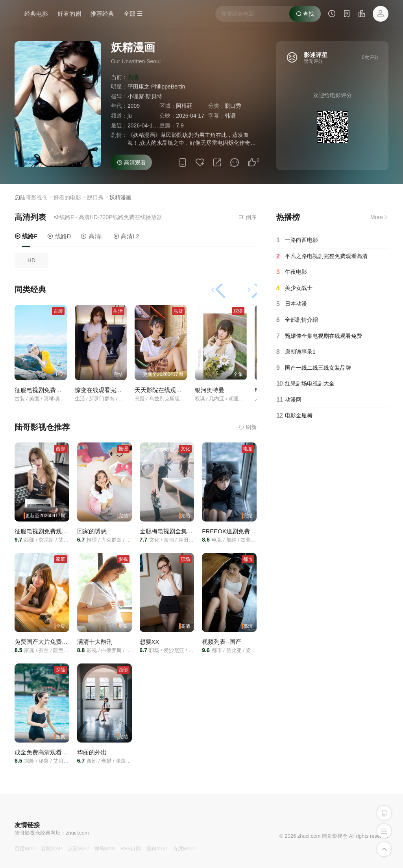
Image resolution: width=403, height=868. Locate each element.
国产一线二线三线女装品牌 (314, 368)
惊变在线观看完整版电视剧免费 (116, 390)
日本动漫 (292, 304)
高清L (92, 236)
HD (31, 260)
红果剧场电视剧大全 (305, 384)
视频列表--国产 (222, 642)
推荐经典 (102, 14)
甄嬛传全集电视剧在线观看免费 (319, 336)
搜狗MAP (157, 849)
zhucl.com (77, 833)
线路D (59, 236)
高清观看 (131, 162)
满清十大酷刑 (95, 642)
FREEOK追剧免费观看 (232, 531)
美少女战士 (294, 288)
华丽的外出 (92, 752)
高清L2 (126, 236)
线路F (26, 236)
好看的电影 (67, 197)
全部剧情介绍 (297, 320)
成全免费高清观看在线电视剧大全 (59, 752)
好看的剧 (69, 14)
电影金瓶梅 (294, 416)
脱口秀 (95, 197)
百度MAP (25, 849)
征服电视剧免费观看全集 (47, 390)
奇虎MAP (183, 849)
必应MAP (78, 849)
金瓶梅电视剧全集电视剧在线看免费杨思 (193, 531)
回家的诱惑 (92, 531)
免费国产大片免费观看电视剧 (53, 642)
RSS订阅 (131, 849)
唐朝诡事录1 (296, 352)
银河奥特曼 (210, 390)
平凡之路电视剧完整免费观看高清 (322, 256)
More (379, 217)
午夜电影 (292, 272)
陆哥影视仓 (34, 197)
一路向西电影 (297, 240)
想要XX (150, 642)
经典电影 (36, 14)
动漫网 (289, 400)
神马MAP (105, 849)
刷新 (248, 427)
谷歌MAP (52, 849)
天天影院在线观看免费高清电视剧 (179, 390)
